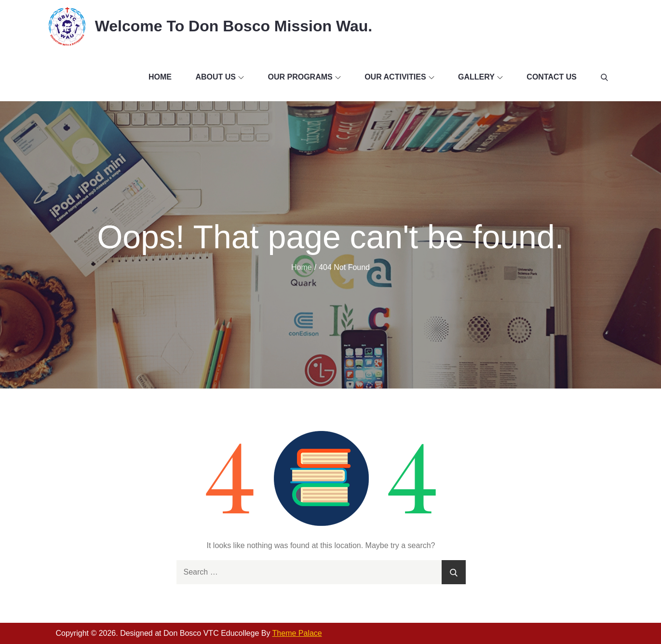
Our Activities (399, 77)
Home (160, 77)
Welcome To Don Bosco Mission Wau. (234, 26)
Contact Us (552, 77)
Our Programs (304, 77)
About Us (220, 77)
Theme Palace (297, 633)
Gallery (480, 77)
